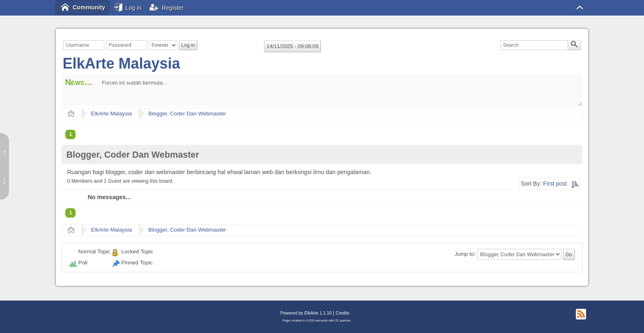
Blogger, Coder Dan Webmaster (187, 114)
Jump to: (465, 254)
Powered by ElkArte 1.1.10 (306, 313)
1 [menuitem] (70, 134)
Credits (343, 313)
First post (555, 184)
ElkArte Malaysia (121, 63)
